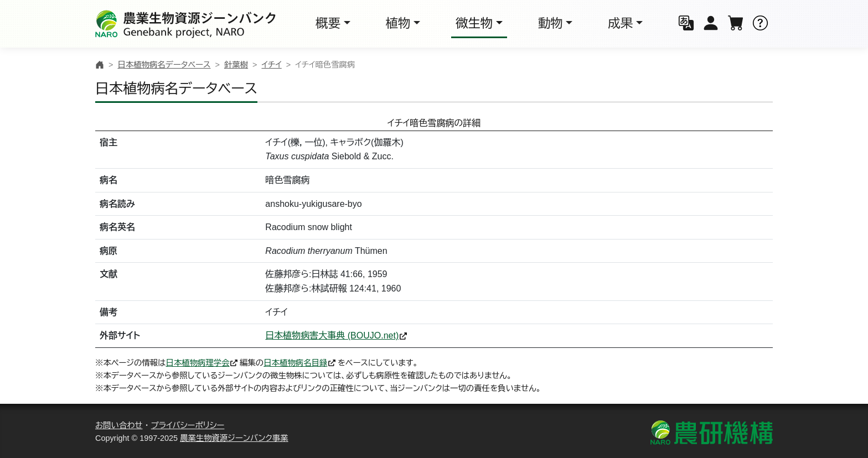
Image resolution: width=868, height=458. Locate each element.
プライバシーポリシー (188, 425)
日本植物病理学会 (198, 363)
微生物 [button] (474, 24)
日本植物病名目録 (295, 363)
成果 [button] (620, 24)
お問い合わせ (119, 425)
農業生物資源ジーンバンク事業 (234, 438)
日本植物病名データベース (164, 65)
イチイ (271, 65)
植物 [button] (398, 24)
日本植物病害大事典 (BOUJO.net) (332, 335)
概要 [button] (328, 24)
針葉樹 (236, 65)
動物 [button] (551, 24)
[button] (686, 24)
